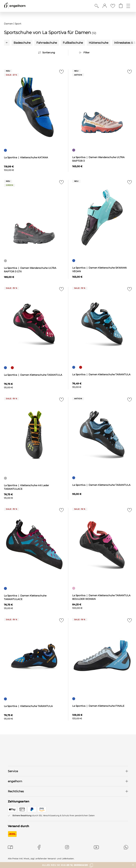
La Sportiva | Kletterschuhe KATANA (26, 157)
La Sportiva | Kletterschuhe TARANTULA (28, 706)
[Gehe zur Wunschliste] (113, 6)
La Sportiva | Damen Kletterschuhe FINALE (98, 706)
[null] (34, 107)
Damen (8, 24)
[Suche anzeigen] (97, 6)
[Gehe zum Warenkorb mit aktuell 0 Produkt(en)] (121, 6)
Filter (87, 52)
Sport (18, 24)
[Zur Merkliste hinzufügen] (61, 73)
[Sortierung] (52, 53)
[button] (105, 6)
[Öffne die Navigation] (128, 6)
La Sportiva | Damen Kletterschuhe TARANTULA (33, 375)
